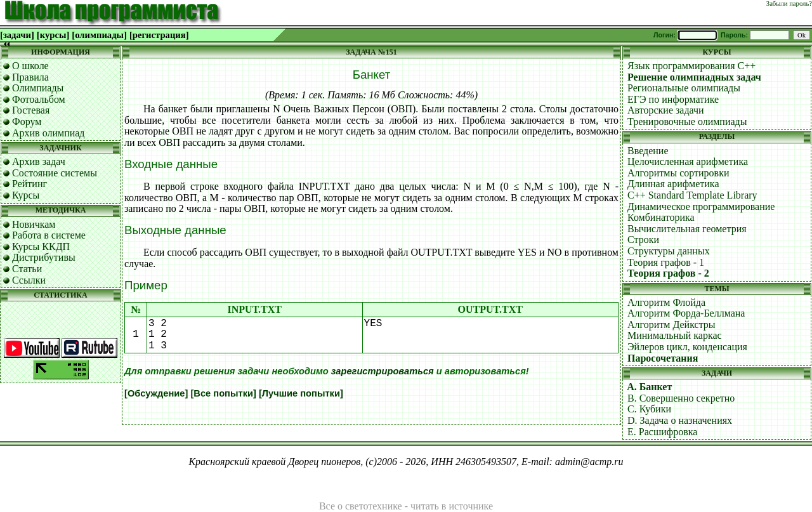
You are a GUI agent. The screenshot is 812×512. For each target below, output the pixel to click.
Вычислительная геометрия (687, 229)
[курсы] (53, 35)
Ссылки (29, 280)
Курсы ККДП (41, 246)
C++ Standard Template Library (692, 195)
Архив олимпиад (49, 133)
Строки (643, 240)
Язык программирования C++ (691, 66)
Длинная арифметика (673, 184)
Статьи (27, 269)
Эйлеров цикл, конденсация (687, 347)
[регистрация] (159, 35)
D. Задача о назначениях (680, 420)
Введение (648, 151)
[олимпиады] (99, 35)
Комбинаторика (661, 217)
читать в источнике (452, 506)
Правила (30, 77)
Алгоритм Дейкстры (671, 325)
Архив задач (39, 161)
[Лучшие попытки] (301, 393)
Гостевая (31, 110)
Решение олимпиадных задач (694, 77)
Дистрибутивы (44, 257)
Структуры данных (669, 251)
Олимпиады (38, 88)
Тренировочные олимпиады (687, 121)
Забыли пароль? (789, 3)
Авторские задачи (666, 110)
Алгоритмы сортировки (678, 173)
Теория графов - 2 (668, 273)
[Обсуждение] (156, 393)
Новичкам (34, 224)
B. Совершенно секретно (681, 398)
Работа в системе (49, 235)
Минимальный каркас (675, 335)
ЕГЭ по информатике (673, 99)
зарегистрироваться (383, 371)
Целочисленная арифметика (688, 161)
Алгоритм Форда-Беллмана (686, 313)
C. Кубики (649, 409)
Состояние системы (55, 173)
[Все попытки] (223, 393)
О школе (30, 66)
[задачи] (17, 35)
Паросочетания (663, 358)
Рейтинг (29, 184)
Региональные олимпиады (684, 88)
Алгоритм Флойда (666, 302)
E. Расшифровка (662, 432)
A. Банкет (649, 387)
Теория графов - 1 (666, 262)
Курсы (26, 195)
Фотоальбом (39, 99)
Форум (27, 121)
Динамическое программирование (701, 207)
